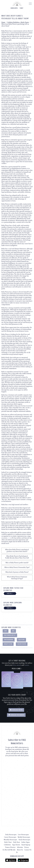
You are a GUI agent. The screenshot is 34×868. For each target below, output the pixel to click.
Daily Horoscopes (11, 835)
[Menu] (30, 4)
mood (19, 665)
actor (9, 538)
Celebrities (7, 845)
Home (3, 22)
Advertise (20, 847)
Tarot (21, 8)
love (14, 665)
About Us (20, 850)
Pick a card (17, 669)
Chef (6, 631)
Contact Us (28, 850)
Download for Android (16, 715)
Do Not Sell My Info (9, 850)
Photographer (9, 640)
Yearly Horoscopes (24, 840)
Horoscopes (14, 8)
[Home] (17, 4)
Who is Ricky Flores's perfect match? (17, 563)
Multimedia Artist (10, 635)
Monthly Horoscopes (10, 840)
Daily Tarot (17, 842)
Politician (21, 640)
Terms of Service (10, 847)
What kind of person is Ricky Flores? (17, 572)
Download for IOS (16, 710)
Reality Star (8, 644)
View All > (10, 593)
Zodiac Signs (26, 842)
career (27, 665)
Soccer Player (22, 644)
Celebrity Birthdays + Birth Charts (18, 22)
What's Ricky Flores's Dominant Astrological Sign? (17, 578)
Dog (13, 631)
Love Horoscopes (23, 835)
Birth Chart (8, 842)
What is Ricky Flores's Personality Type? (17, 567)
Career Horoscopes (10, 837)
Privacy (27, 847)
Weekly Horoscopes (24, 837)
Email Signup (26, 845)
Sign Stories (16, 845)
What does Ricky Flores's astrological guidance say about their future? (17, 550)
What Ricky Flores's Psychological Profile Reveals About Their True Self (17, 557)
